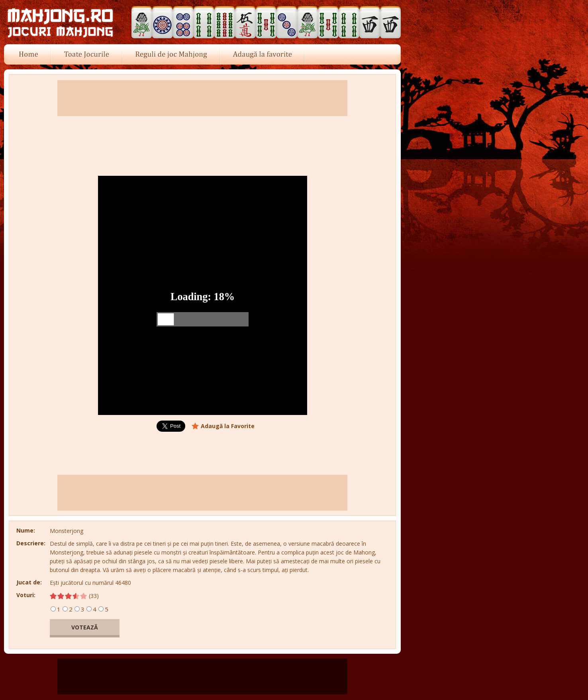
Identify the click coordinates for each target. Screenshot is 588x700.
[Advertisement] (453, 295)
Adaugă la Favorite (228, 426)
